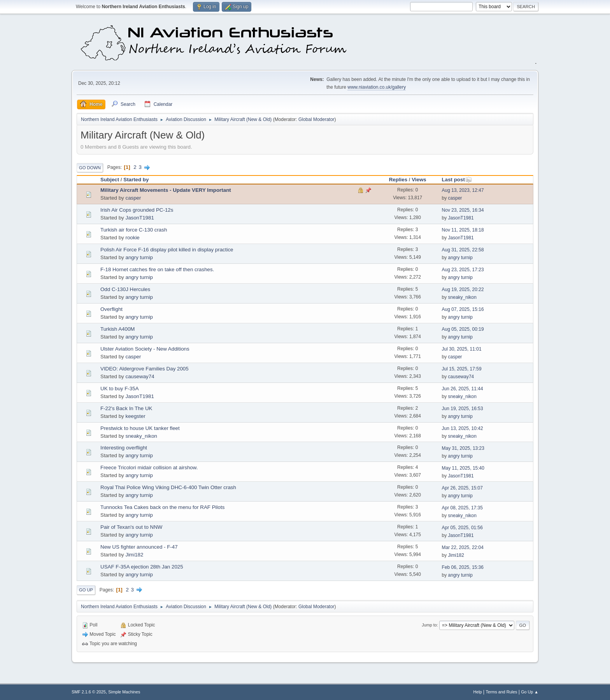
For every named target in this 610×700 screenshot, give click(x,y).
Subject (110, 180)
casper (133, 198)
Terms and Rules (502, 692)
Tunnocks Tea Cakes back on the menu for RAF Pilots (162, 507)
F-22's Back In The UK (126, 408)
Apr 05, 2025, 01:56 (462, 528)
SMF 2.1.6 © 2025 (89, 692)
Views (419, 180)
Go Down (90, 168)
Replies (398, 180)
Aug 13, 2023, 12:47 (463, 190)
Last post (457, 180)
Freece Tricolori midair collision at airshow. (149, 468)
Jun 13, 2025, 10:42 (463, 428)
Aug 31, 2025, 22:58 (463, 250)
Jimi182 (134, 555)
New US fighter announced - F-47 (139, 547)
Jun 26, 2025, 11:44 (463, 389)
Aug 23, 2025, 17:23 (463, 270)
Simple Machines (124, 692)
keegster (135, 416)
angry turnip (139, 257)
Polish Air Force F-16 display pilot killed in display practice (167, 250)
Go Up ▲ (530, 692)
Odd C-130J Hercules (125, 289)
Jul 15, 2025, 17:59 (462, 369)
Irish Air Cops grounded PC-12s (137, 210)
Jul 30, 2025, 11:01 (462, 349)
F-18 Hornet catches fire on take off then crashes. (157, 269)
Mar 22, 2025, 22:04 (463, 547)
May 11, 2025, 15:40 (463, 468)
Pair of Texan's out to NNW (131, 527)
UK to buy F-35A (120, 389)
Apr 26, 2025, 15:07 (462, 488)
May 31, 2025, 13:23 (463, 448)
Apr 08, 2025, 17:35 (462, 508)
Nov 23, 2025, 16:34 (463, 210)
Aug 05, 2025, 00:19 (463, 329)
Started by (136, 180)
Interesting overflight (124, 448)
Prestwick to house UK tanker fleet (140, 428)
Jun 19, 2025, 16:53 (463, 409)
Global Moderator (316, 119)
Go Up (86, 590)
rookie (132, 238)
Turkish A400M (117, 329)
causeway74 (140, 376)
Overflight (111, 309)
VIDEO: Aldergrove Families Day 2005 (145, 369)
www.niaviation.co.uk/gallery (377, 87)
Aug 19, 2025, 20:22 (463, 289)
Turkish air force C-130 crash (134, 230)
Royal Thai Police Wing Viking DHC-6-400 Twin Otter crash (168, 487)
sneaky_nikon (462, 297)
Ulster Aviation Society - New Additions (145, 349)
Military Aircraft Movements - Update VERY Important (166, 190)
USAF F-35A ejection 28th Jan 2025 (142, 567)
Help (478, 692)
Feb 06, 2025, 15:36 (463, 567)
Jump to (429, 625)
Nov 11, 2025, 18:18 (463, 230)
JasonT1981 (139, 218)
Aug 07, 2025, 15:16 (463, 309)
